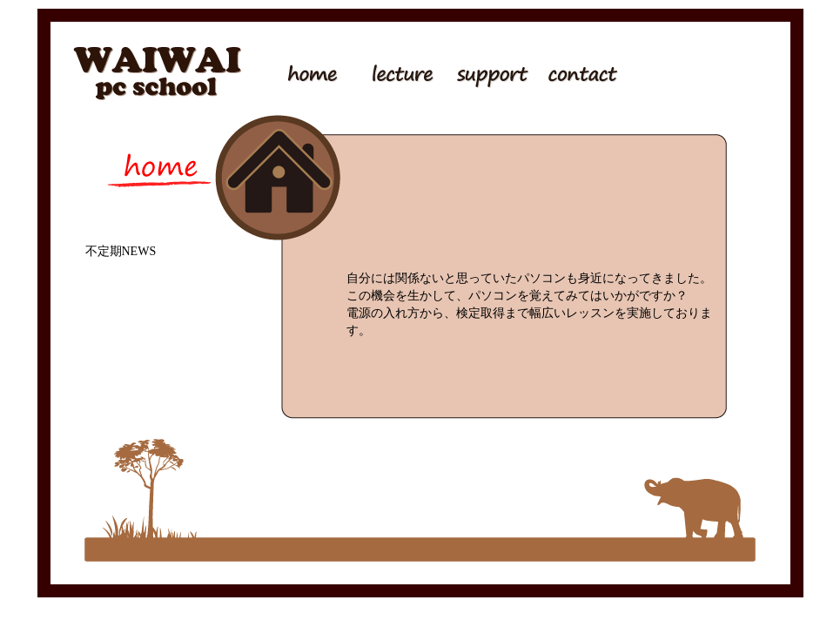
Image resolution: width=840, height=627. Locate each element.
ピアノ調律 (660, 72)
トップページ (312, 72)
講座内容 (399, 72)
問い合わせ (573, 72)
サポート (486, 72)
